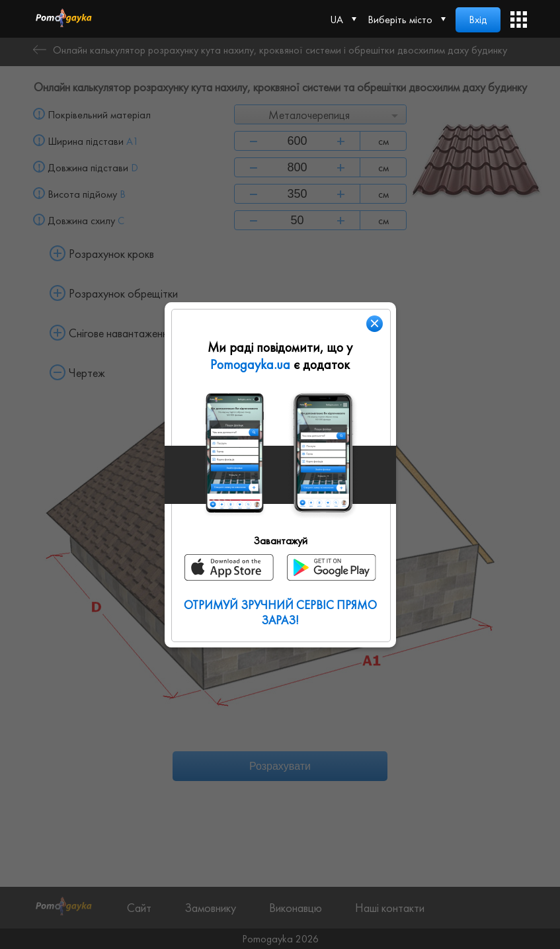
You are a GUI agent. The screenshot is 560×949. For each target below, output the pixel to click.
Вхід (478, 20)
